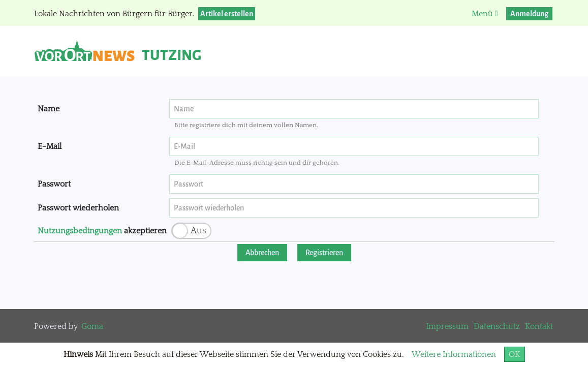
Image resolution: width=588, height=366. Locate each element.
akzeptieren (102, 231)
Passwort (54, 184)
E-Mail (50, 146)
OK (515, 354)
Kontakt (539, 326)
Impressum (447, 326)
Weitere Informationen (454, 354)
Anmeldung (529, 14)
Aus (198, 231)
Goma (92, 326)
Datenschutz (497, 326)
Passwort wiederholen (78, 208)
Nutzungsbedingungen (80, 231)
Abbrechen (262, 253)
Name (49, 109)
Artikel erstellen (227, 14)
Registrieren (324, 253)
